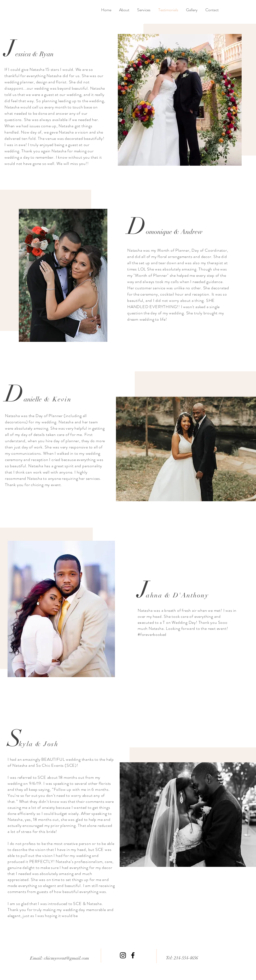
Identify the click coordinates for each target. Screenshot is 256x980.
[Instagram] (123, 955)
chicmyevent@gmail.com (66, 958)
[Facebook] (133, 955)
